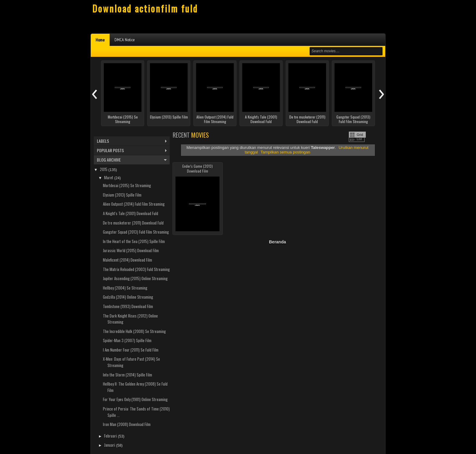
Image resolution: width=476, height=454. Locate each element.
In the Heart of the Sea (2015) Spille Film (134, 241)
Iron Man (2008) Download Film (127, 424)
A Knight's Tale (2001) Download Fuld (261, 119)
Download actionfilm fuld (145, 8)
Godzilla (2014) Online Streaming (128, 297)
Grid (360, 135)
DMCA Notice (125, 40)
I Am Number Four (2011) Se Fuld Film (131, 350)
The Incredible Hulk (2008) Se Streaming (134, 331)
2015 (104, 169)
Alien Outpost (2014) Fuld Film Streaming (215, 119)
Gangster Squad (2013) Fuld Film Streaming (353, 119)
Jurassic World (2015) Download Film (131, 250)
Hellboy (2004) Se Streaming (125, 288)
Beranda (277, 242)
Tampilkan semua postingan (285, 152)
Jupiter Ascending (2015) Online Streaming (135, 278)
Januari (110, 445)
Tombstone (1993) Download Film (128, 306)
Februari (111, 436)
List (359, 139)
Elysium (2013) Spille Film (169, 117)
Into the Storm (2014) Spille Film (127, 375)
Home (100, 40)
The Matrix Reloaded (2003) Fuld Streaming (136, 269)
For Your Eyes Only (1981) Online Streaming (135, 399)
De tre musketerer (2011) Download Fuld (307, 119)
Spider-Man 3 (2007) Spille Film (127, 340)
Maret (109, 177)
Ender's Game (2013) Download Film (198, 169)
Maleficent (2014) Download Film (127, 260)
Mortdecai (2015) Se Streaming (123, 119)
